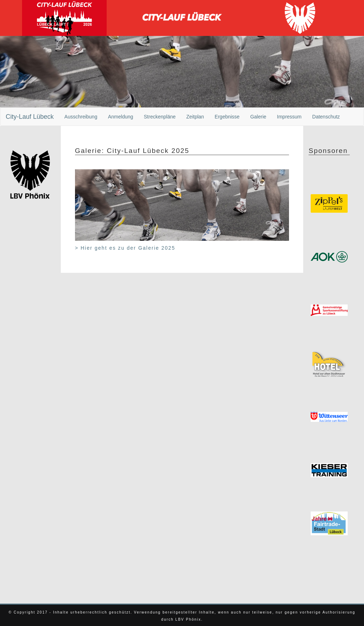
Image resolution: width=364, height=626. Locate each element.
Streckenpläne (160, 117)
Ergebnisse (227, 117)
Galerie (258, 117)
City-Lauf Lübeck (30, 117)
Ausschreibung (81, 117)
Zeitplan (195, 117)
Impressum (289, 117)
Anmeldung (121, 117)
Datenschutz (326, 117)
